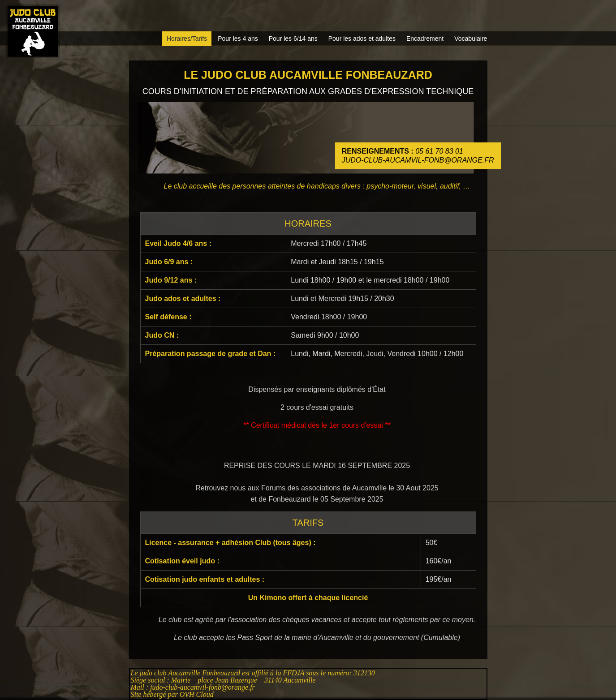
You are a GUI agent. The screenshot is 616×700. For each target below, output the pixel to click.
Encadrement (425, 39)
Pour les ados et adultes (362, 39)
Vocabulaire (471, 39)
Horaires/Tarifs (187, 39)
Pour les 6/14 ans (293, 39)
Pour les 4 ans (238, 39)
